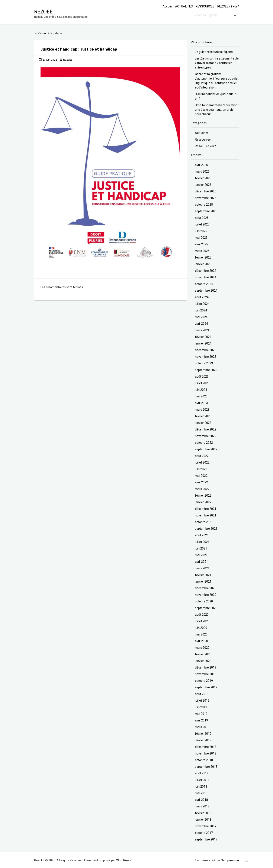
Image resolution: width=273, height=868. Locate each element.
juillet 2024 (202, 304)
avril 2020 (201, 641)
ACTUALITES (184, 6)
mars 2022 (202, 489)
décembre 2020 (206, 588)
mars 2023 (202, 410)
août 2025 (202, 218)
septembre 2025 (206, 211)
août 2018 (202, 773)
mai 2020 (201, 634)
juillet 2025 (202, 224)
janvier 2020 (203, 661)
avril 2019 (201, 720)
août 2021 (202, 535)
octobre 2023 (204, 363)
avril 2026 (201, 165)
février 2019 (203, 734)
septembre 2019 (206, 687)
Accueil (167, 6)
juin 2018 (201, 787)
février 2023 (203, 416)
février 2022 (203, 496)
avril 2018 (201, 800)
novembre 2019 (206, 674)
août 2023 (202, 377)
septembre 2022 (206, 449)
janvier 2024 (203, 343)
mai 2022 (201, 476)
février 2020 (203, 654)
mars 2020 (202, 648)
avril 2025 (201, 244)
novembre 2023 (206, 357)
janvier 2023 (203, 423)
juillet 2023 (202, 383)
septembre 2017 (206, 839)
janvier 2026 (203, 185)
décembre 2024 (206, 271)
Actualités (202, 133)
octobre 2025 (204, 205)
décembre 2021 (206, 509)
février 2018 (203, 813)
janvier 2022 (203, 502)
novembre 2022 (206, 436)
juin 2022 (201, 469)
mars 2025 (202, 251)
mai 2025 (201, 238)
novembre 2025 (206, 198)
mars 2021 (202, 568)
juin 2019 (201, 707)
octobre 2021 (204, 522)
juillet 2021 (202, 542)
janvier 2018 (203, 820)
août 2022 (202, 456)
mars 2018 (202, 806)
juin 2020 (201, 628)
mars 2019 (202, 727)
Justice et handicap (59, 49)
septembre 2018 (206, 767)
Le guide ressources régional (214, 52)
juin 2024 (201, 310)
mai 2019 (201, 714)
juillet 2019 (202, 701)
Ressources (203, 140)
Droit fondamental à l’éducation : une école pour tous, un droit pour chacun (217, 110)
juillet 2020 (202, 621)
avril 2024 (201, 324)
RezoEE (43, 11)
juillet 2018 (202, 780)
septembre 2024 (206, 291)
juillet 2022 (202, 462)
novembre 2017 (206, 826)
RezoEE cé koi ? (205, 146)
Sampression (230, 860)
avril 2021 (201, 562)
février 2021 (203, 575)
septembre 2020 (206, 608)
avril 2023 (201, 403)
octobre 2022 (204, 443)
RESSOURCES (205, 6)
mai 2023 (201, 396)
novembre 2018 (206, 753)
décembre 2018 (206, 747)
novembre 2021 (206, 515)
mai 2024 (201, 317)
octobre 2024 (204, 284)
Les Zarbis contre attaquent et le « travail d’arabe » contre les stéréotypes (217, 63)
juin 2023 (201, 390)
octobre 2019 (204, 681)
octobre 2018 (204, 760)
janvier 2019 (203, 740)
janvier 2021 (203, 582)
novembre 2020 (206, 595)
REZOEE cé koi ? (228, 6)
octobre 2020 (204, 601)
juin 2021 (201, 548)
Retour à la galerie (48, 33)
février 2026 (203, 178)
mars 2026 (202, 172)
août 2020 (202, 615)
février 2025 (203, 257)
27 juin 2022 (50, 60)
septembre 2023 (206, 370)
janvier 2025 (203, 264)
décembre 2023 (206, 350)
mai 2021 (201, 555)
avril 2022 (201, 482)
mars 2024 (202, 330)
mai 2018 (201, 793)
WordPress (124, 860)
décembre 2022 (206, 429)
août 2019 (202, 694)
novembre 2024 (206, 277)
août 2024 (202, 297)
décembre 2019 (206, 667)
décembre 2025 (206, 191)
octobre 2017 (204, 833)
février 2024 (203, 337)
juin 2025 (201, 231)
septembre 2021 (206, 529)
